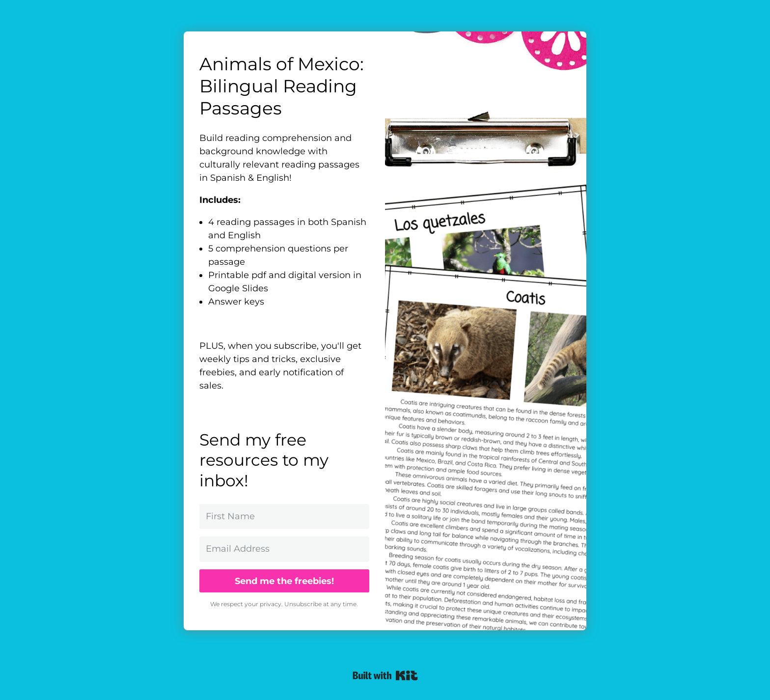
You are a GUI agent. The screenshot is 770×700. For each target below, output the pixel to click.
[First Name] (284, 517)
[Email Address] (284, 549)
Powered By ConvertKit (385, 675)
